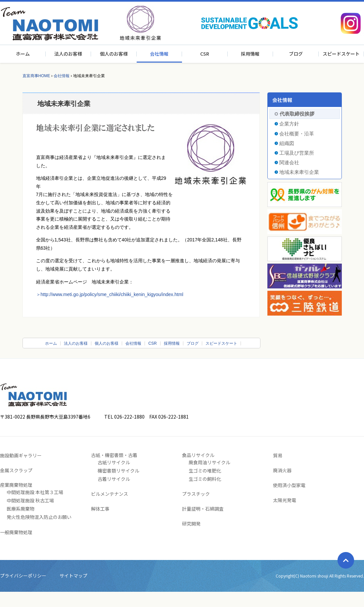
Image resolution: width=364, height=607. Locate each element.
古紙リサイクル (114, 462)
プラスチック (196, 494)
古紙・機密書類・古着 (114, 455)
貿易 (278, 455)
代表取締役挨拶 (297, 114)
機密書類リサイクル (118, 471)
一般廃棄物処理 (16, 532)
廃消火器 (282, 470)
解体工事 (100, 509)
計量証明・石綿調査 (203, 509)
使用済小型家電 (289, 485)
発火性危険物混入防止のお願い (39, 517)
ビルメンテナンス (110, 494)
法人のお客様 (68, 54)
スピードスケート (341, 54)
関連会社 (289, 162)
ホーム (23, 54)
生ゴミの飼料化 (205, 479)
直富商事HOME (36, 76)
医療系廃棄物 (21, 509)
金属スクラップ (16, 470)
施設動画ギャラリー (21, 455)
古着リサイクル (114, 479)
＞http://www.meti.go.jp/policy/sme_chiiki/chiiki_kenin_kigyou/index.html (110, 294)
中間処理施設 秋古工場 (30, 500)
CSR (205, 54)
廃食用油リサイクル (209, 462)
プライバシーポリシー (23, 576)
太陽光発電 (285, 500)
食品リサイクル (198, 455)
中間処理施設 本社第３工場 (35, 492)
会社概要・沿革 (297, 134)
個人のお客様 (114, 54)
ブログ (296, 54)
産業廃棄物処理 (16, 485)
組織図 (287, 143)
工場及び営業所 (297, 153)
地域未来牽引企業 (299, 172)
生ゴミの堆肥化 (205, 471)
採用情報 (250, 54)
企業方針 (289, 124)
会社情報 (159, 54)
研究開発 (191, 524)
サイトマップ (73, 576)
